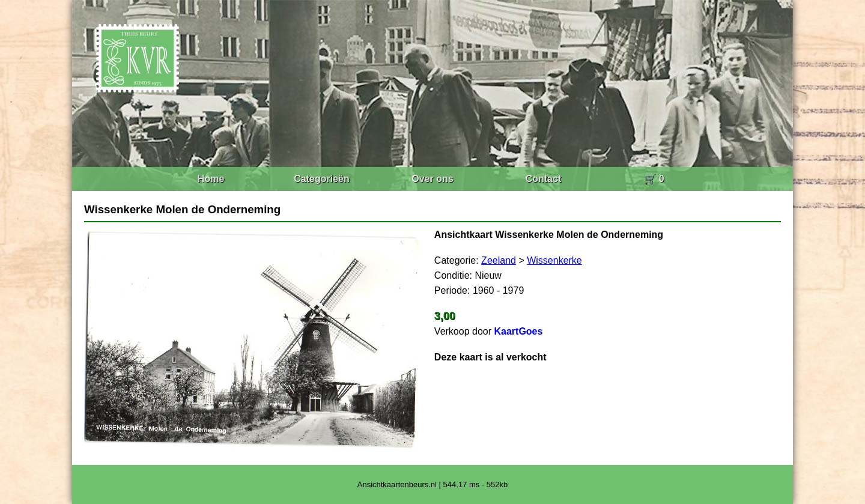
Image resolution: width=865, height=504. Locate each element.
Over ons (432, 179)
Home (211, 179)
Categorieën (321, 179)
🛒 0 (654, 179)
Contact (544, 179)
